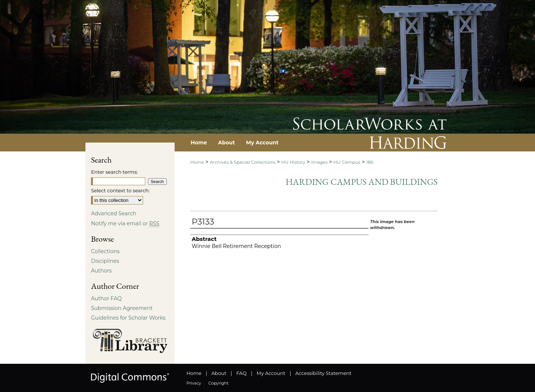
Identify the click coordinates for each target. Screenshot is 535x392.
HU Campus (347, 162)
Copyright (218, 383)
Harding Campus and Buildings (362, 182)
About (219, 373)
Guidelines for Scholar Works (128, 318)
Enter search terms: (114, 172)
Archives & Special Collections (243, 162)
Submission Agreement (122, 308)
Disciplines (105, 261)
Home (197, 162)
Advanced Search (114, 213)
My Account (271, 373)
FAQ (241, 373)
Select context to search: (120, 190)
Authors (101, 271)
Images (319, 162)
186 (369, 162)
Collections (105, 251)
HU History (293, 162)
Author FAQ (106, 298)
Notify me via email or (125, 223)
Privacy (194, 383)
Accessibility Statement (323, 373)
